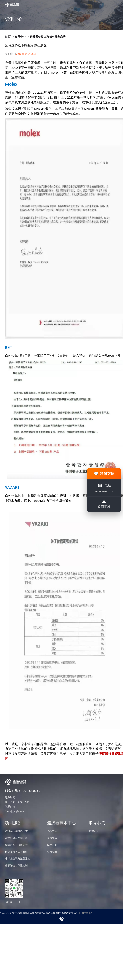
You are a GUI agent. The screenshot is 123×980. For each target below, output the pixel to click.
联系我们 (94, 831)
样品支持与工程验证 (16, 852)
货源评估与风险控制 (16, 865)
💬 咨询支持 (104, 473)
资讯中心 (20, 37)
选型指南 (52, 831)
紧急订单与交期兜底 (16, 838)
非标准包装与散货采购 (18, 859)
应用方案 (52, 845)
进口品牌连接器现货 (16, 831)
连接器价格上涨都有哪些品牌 (48, 37)
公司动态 (52, 852)
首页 (8, 37)
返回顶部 (104, 504)
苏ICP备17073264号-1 (67, 913)
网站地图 (87, 913)
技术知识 (52, 838)
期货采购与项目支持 (16, 845)
